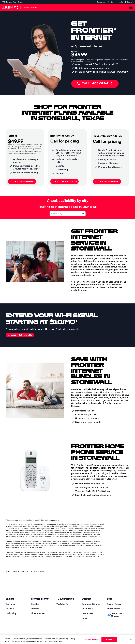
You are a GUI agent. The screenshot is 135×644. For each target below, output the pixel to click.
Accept (109, 639)
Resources (87, 609)
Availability (11, 613)
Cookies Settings (92, 639)
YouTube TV (62, 604)
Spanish (130, 2)
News (85, 618)
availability (19, 572)
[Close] (131, 639)
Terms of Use (114, 609)
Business (112, 2)
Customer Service (91, 604)
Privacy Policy (114, 604)
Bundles (35, 604)
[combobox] (65, 214)
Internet (35, 609)
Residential (101, 2)
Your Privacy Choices (115, 615)
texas (29, 572)
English (121, 2)
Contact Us (87, 613)
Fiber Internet (38, 613)
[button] (83, 214)
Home (8, 572)
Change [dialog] (21, 2)
